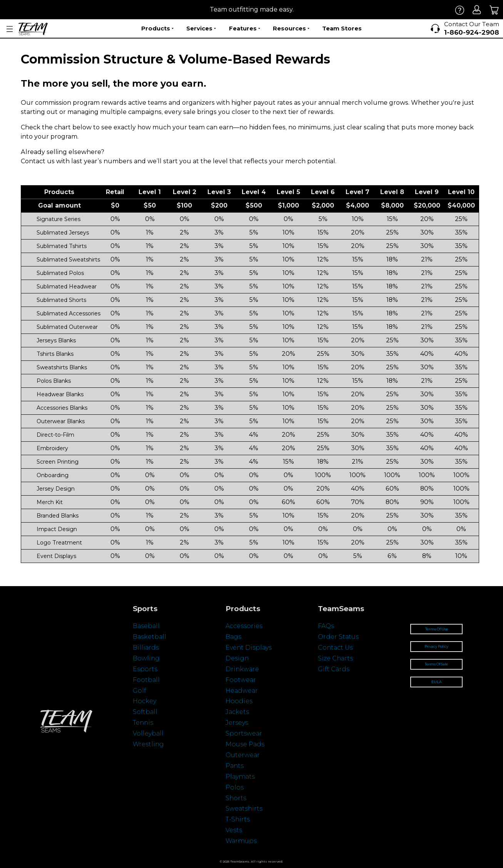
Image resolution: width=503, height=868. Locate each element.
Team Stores (342, 28)
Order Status (338, 637)
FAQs (326, 626)
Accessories (244, 626)
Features (245, 28)
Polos (235, 787)
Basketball (150, 637)
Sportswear (244, 733)
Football (146, 680)
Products (157, 28)
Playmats (240, 777)
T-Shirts (238, 819)
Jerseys (237, 723)
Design (237, 658)
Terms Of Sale (436, 664)
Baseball (146, 626)
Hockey (145, 701)
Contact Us (335, 648)
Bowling (146, 658)
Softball (145, 712)
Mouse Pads (245, 744)
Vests (234, 830)
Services (201, 28)
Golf (139, 691)
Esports (145, 669)
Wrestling (148, 744)
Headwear (242, 691)
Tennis (143, 723)
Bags (233, 637)
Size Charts (335, 658)
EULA (437, 682)
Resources (291, 28)
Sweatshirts (244, 809)
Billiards (146, 648)
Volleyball (148, 733)
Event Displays (249, 648)
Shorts (236, 798)
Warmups (241, 841)
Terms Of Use (437, 629)
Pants (235, 766)
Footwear (241, 680)
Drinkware (242, 669)
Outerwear (243, 755)
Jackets (237, 712)
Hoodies (239, 701)
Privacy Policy (436, 646)
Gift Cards (334, 669)
